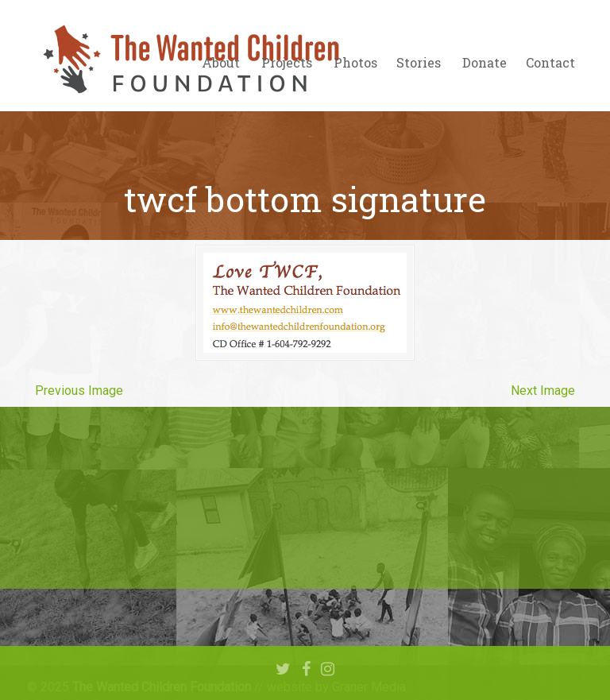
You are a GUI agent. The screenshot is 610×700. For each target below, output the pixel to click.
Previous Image (79, 391)
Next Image (543, 391)
